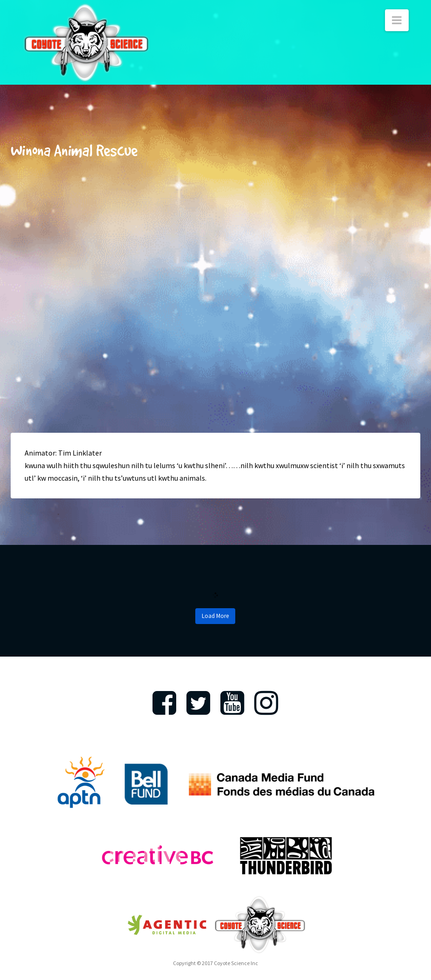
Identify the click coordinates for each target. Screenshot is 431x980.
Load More (215, 616)
